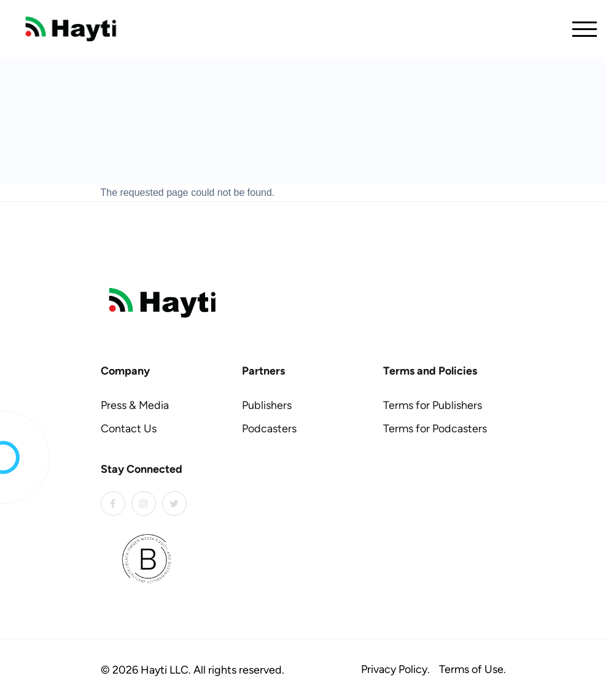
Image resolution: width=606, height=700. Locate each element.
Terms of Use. (472, 669)
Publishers (267, 405)
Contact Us (129, 429)
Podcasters (269, 429)
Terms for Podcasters (435, 429)
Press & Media (135, 405)
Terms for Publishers (433, 405)
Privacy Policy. (395, 669)
